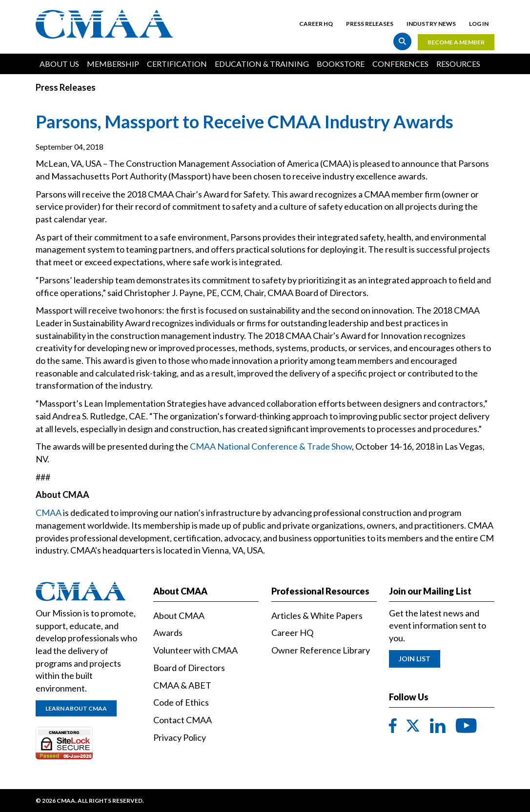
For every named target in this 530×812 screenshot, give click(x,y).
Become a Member (456, 42)
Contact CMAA (183, 720)
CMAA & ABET (182, 685)
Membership (113, 64)
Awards (168, 633)
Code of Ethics (181, 702)
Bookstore (341, 64)
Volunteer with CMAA (195, 650)
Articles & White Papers (317, 615)
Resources (458, 64)
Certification (177, 64)
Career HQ (316, 24)
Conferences (400, 64)
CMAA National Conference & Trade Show (271, 446)
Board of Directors (189, 668)
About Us (59, 64)
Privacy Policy (180, 737)
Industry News (431, 24)
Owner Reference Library (321, 650)
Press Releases (370, 24)
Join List (415, 659)
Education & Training (262, 64)
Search (402, 41)
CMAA (49, 513)
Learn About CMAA (76, 708)
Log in (479, 24)
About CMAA (179, 615)
